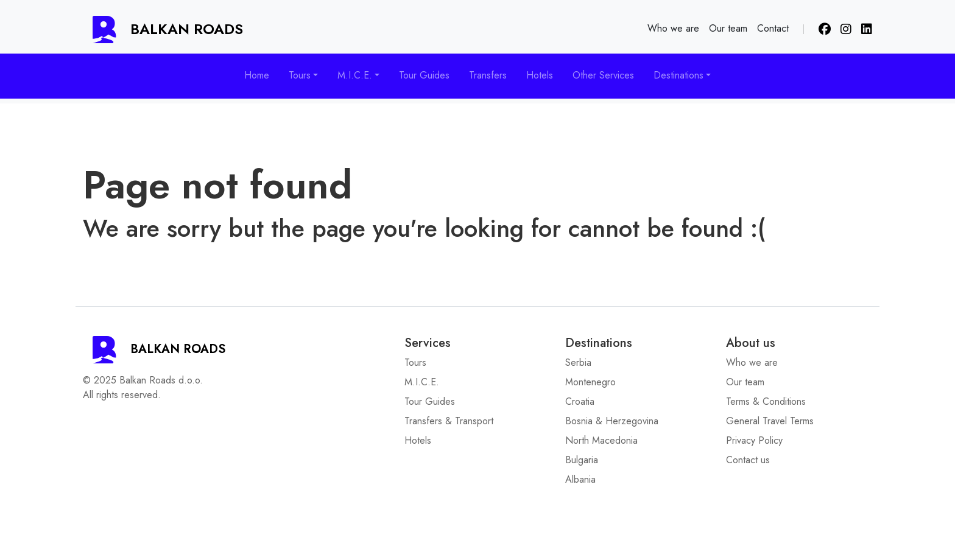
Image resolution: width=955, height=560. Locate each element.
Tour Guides (424, 75)
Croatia (580, 401)
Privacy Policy (754, 440)
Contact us (748, 460)
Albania (580, 479)
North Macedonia (601, 440)
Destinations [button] (678, 75)
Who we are (673, 28)
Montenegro (590, 382)
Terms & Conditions (766, 401)
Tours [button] (300, 75)
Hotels (540, 75)
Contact (773, 28)
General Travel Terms (770, 421)
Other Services (603, 75)
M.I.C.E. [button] (355, 75)
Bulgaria (582, 460)
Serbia (578, 362)
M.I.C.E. (422, 382)
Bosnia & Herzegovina (612, 421)
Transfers (488, 75)
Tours (415, 362)
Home (257, 75)
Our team (728, 28)
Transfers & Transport (449, 421)
